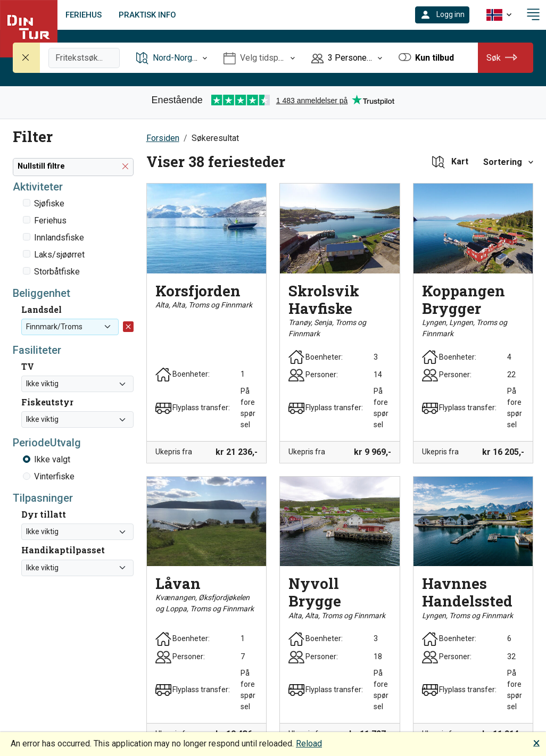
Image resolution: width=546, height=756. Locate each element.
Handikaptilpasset (63, 550)
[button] (442, 15)
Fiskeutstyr (47, 402)
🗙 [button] (536, 742)
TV (28, 366)
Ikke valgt (52, 459)
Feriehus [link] (84, 15)
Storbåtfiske (57, 272)
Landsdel (42, 309)
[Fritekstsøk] (84, 58)
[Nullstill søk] (27, 58)
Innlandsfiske (59, 238)
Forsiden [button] (163, 138)
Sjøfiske (49, 203)
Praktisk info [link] (147, 15)
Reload (309, 743)
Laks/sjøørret (59, 255)
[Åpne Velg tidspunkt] (259, 58)
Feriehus (50, 221)
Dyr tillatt (44, 514)
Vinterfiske (54, 476)
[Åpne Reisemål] (172, 58)
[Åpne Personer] (347, 58)
